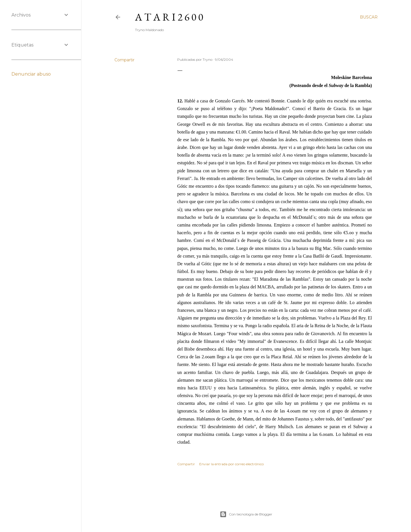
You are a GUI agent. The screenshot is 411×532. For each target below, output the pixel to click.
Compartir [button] (124, 60)
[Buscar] (369, 17)
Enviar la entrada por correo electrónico (231, 464)
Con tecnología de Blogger (246, 514)
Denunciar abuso (31, 74)
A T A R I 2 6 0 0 (169, 17)
